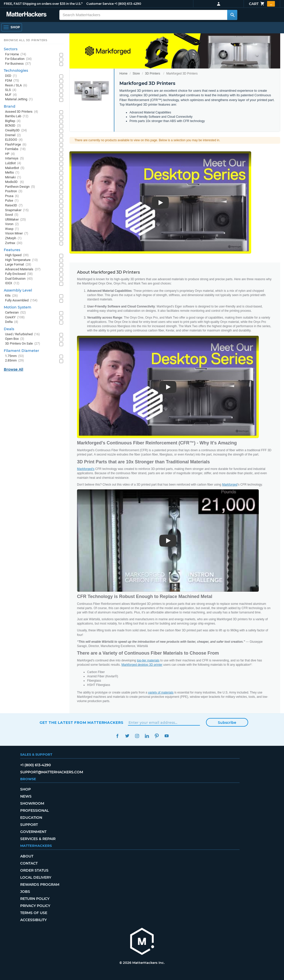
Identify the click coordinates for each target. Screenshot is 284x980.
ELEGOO (14, 140)
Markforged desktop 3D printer (142, 665)
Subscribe (227, 723)
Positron (14, 191)
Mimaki (13, 177)
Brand (10, 106)
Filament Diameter (21, 351)
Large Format (18, 265)
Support (29, 825)
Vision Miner (17, 234)
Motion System (18, 307)
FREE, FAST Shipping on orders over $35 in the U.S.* (43, 4)
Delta (12, 322)
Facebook (118, 736)
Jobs (25, 892)
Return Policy (35, 899)
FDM (12, 81)
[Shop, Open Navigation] (12, 27)
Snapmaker (17, 210)
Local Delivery (36, 877)
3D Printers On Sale (23, 344)
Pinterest (157, 736)
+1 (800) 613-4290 (128, 4)
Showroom (32, 803)
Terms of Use (34, 913)
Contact (29, 863)
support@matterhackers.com (52, 772)
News (26, 796)
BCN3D (13, 126)
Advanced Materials (23, 269)
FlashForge (16, 145)
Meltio (12, 173)
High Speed (17, 255)
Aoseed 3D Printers (22, 112)
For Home (16, 54)
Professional (34, 810)
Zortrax (14, 243)
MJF (11, 95)
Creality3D (16, 130)
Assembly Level (18, 290)
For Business (18, 64)
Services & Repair (38, 839)
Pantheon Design (20, 187)
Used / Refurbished (22, 334)
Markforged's (86, 469)
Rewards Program (40, 885)
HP (10, 154)
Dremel (13, 135)
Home (123, 74)
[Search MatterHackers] (232, 15)
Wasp (12, 229)
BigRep (13, 121)
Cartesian (16, 313)
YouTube (167, 736)
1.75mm (15, 356)
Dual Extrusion (19, 279)
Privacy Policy (35, 906)
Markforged (230, 485)
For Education (18, 59)
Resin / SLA (16, 86)
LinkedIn (147, 736)
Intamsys (15, 159)
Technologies (16, 70)
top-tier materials (148, 660)
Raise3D (14, 206)
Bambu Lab (17, 116)
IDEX (12, 283)
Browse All (14, 369)
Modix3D (15, 182)
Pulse (12, 201)
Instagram (137, 736)
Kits (11, 296)
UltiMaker (16, 220)
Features (12, 250)
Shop (25, 789)
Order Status (34, 870)
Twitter (127, 736)
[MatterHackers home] (142, 942)
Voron (12, 224)
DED (11, 76)
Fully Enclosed (19, 274)
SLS (11, 90)
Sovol (12, 215)
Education (31, 818)
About (27, 856)
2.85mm (15, 361)
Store (136, 74)
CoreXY (15, 317)
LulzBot (13, 163)
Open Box (15, 339)
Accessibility (33, 920)
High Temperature (21, 260)
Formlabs (15, 149)
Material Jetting (19, 99)
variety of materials (161, 692)
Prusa (12, 196)
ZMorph (13, 238)
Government (33, 832)
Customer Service (100, 4)
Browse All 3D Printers (26, 40)
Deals (9, 329)
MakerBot (15, 168)
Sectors (11, 49)
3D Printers (152, 74)
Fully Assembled (21, 301)
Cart (262, 4)
